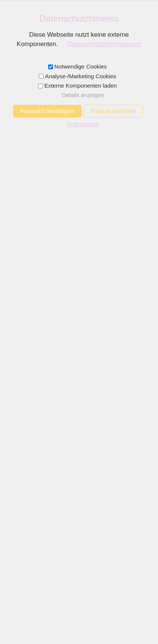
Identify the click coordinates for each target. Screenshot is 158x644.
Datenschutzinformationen (105, 44)
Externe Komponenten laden (81, 86)
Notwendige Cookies (81, 66)
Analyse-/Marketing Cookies (81, 76)
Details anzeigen (83, 95)
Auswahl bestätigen (47, 111)
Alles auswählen (113, 111)
